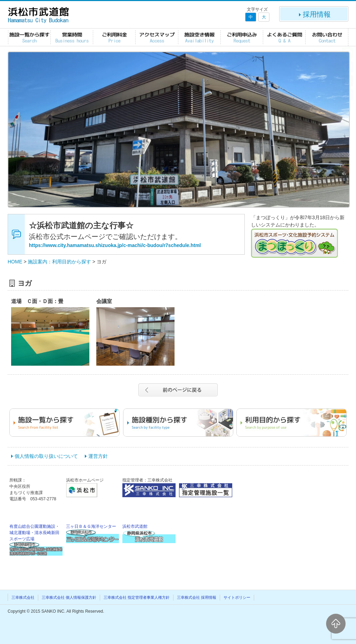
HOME (15, 262)
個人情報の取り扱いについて (46, 456)
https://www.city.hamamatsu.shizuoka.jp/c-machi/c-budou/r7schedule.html (115, 245)
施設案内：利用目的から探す (59, 262)
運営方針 (98, 456)
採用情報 (314, 14)
